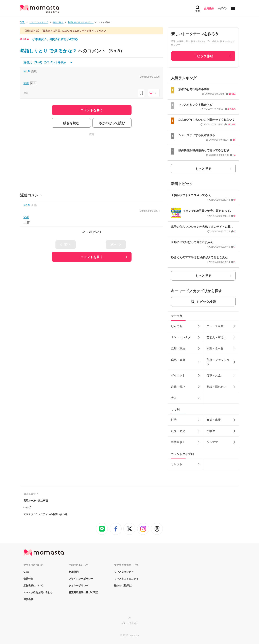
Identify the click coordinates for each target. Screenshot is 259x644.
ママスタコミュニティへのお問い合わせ (45, 514)
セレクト (177, 464)
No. (27, 71)
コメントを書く (92, 257)
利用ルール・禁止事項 (36, 501)
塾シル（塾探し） (124, 586)
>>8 (26, 217)
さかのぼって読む (112, 123)
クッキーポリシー (79, 586)
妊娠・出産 (214, 420)
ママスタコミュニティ (126, 579)
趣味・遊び (178, 387)
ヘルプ (27, 507)
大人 (174, 398)
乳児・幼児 (178, 431)
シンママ (212, 442)
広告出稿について (33, 586)
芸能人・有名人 (217, 337)
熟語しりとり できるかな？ (49, 51)
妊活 (174, 420)
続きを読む (71, 123)
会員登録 (209, 8)
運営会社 (28, 599)
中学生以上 (178, 442)
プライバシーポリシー (81, 579)
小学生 (211, 431)
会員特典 (28, 579)
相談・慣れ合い (217, 387)
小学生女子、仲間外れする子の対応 (55, 39)
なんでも (177, 326)
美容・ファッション (218, 362)
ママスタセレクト (124, 572)
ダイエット (178, 375)
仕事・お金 (214, 375)
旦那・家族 (178, 348)
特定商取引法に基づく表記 (83, 592)
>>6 (26, 83)
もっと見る (203, 169)
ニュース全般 (215, 326)
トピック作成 (203, 56)
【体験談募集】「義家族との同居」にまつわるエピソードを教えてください (65, 31)
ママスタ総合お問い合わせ (38, 592)
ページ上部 (129, 623)
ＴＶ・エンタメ (181, 337)
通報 (26, 93)
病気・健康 (178, 360)
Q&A (26, 572)
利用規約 (74, 572)
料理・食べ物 (215, 348)
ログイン (223, 8)
